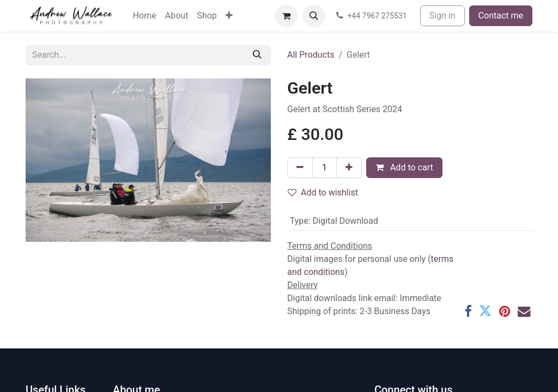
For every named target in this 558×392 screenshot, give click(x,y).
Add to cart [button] (404, 167)
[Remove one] (300, 168)
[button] (314, 16)
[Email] (524, 311)
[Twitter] (485, 311)
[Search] (257, 55)
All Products (311, 55)
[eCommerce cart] (287, 16)
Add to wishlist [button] (323, 192)
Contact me (501, 16)
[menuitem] (145, 16)
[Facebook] (468, 311)
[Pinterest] (505, 311)
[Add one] (349, 168)
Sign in (442, 16)
